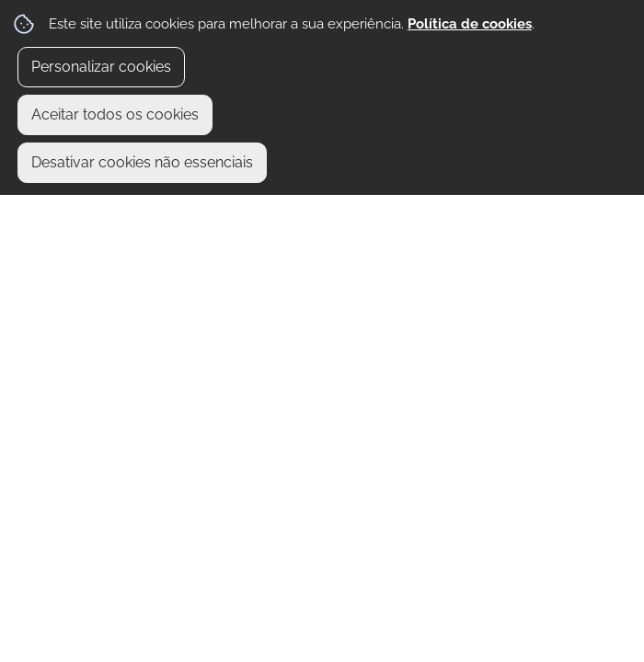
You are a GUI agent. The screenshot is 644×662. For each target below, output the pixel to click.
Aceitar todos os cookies (115, 114)
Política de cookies (470, 24)
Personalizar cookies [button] (101, 67)
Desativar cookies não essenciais (142, 162)
